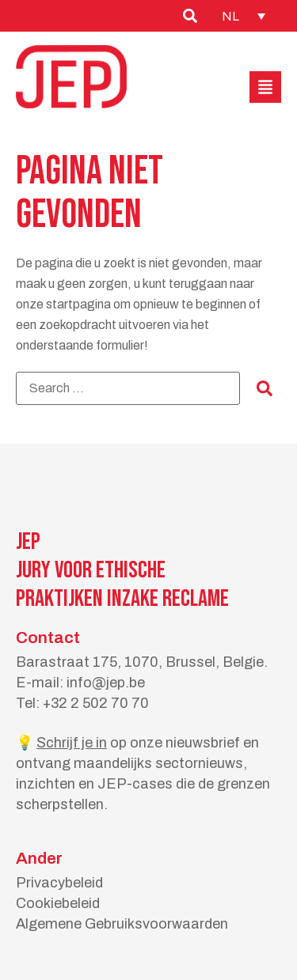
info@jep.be (106, 683)
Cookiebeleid (58, 903)
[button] (265, 87)
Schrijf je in (72, 743)
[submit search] (265, 388)
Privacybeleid (59, 883)
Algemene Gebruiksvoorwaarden (122, 924)
